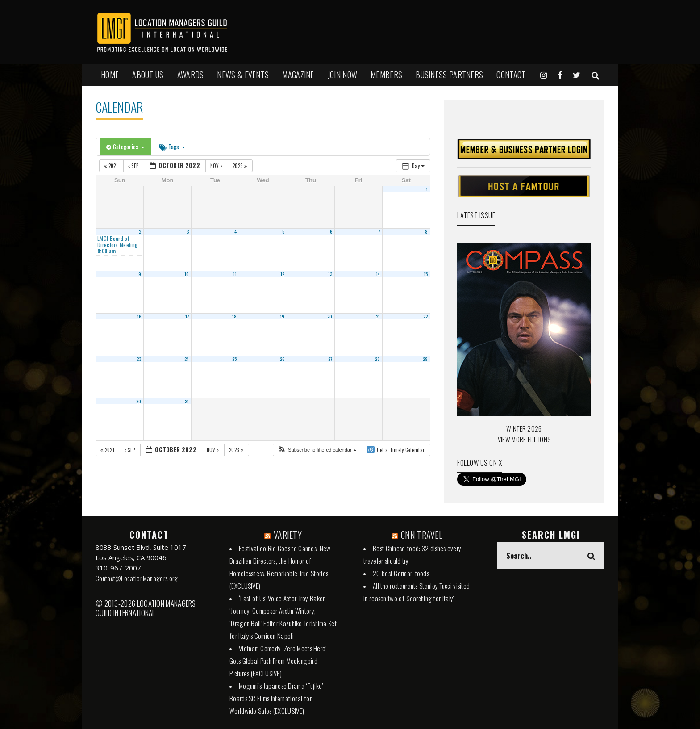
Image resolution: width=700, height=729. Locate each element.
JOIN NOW (342, 75)
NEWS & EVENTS (243, 75)
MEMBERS (386, 75)
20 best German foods (401, 573)
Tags (172, 147)
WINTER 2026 (524, 428)
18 (235, 316)
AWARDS (191, 75)
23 (139, 359)
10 (187, 274)
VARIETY (288, 535)
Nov (217, 166)
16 (139, 316)
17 (187, 316)
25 (235, 359)
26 (282, 359)
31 (187, 401)
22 (426, 316)
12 (283, 274)
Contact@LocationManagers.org (137, 578)
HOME (110, 75)
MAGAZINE (298, 75)
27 (330, 359)
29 (425, 359)
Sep (134, 166)
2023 (240, 166)
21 (378, 316)
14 (378, 274)
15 (426, 274)
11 (235, 274)
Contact (511, 75)
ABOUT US (148, 75)
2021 (112, 166)
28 (378, 359)
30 (139, 401)
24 (187, 359)
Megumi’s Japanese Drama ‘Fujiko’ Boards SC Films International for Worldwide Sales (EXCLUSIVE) (276, 698)
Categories (125, 147)
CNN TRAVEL (422, 535)
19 (282, 316)
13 (330, 274)
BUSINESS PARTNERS (449, 75)
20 (330, 316)
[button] (317, 450)
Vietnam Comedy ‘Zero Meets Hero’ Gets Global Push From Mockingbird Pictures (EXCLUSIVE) (278, 661)
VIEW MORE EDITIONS (524, 439)
